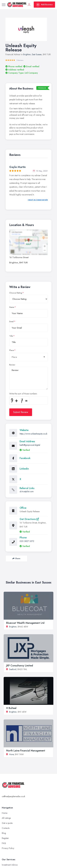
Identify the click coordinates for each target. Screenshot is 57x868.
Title (11, 336)
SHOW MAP (29, 242)
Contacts (6, 828)
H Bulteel (11, 708)
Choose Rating (16, 293)
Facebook (25, 458)
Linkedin (24, 469)
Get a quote (7, 823)
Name (12, 307)
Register (5, 838)
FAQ (4, 843)
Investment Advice (10, 865)
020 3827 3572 (27, 541)
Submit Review (21, 412)
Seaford (13, 669)
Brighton (27, 54)
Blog (4, 833)
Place (12, 350)
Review (12, 365)
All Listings (6, 818)
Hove (11, 754)
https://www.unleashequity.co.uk (33, 434)
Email (11, 322)
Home (5, 813)
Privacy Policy (8, 848)
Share (16, 558)
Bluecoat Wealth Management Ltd (25, 623)
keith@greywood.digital (30, 445)
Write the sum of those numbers (23, 394)
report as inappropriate (38, 200)
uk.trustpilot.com (27, 491)
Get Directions (29, 519)
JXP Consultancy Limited (20, 666)
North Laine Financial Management (26, 751)
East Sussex (37, 54)
